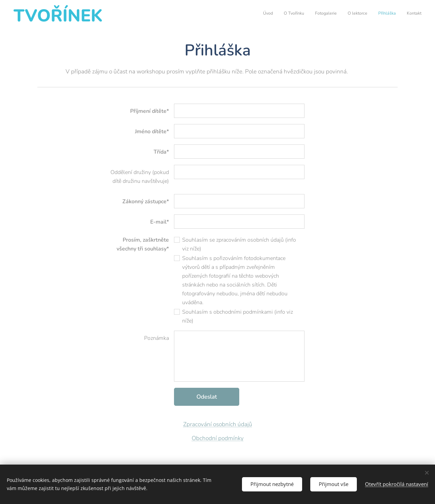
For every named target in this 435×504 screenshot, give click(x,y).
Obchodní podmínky (218, 438)
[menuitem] (369, 14)
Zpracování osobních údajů (218, 424)
